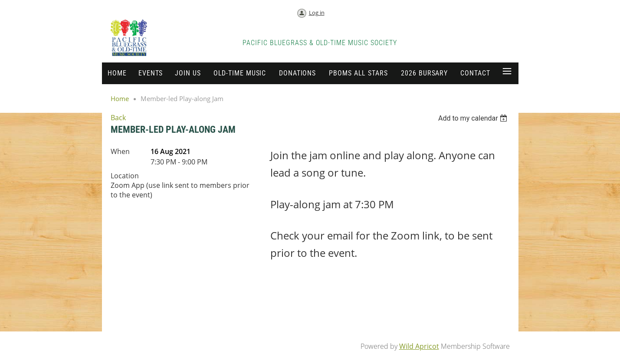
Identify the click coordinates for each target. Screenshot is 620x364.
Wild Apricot (419, 346)
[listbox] (474, 118)
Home (120, 98)
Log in (317, 13)
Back (118, 118)
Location (125, 176)
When (120, 151)
